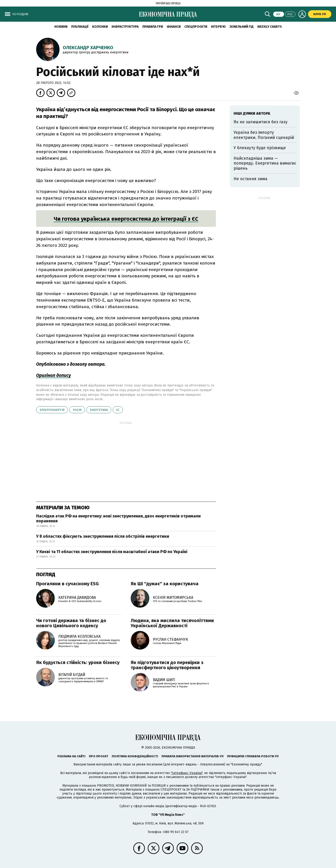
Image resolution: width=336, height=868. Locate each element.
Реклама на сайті (71, 756)
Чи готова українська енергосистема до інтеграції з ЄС (126, 219)
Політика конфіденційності (135, 756)
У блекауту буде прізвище (260, 148)
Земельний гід (241, 27)
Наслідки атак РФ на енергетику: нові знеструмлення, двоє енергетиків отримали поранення (118, 519)
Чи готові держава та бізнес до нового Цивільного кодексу (71, 623)
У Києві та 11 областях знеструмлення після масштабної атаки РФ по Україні (112, 552)
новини (61, 27)
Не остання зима (250, 179)
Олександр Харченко (88, 48)
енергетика (99, 410)
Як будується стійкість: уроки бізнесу (78, 662)
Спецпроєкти (196, 27)
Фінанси (174, 27)
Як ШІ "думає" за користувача (165, 584)
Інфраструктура (125, 27)
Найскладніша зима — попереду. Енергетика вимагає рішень (265, 163)
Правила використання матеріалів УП (192, 756)
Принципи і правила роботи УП (253, 756)
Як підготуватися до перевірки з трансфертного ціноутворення (167, 665)
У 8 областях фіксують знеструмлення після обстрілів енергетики (103, 536)
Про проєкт (99, 756)
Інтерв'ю (218, 27)
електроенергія (52, 410)
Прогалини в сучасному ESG (67, 584)
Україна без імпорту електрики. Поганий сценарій (264, 135)
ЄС (118, 410)
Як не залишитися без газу (261, 122)
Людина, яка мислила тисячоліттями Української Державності (172, 623)
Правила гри (153, 27)
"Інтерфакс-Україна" (187, 773)
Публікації (80, 27)
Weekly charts (270, 27)
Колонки (100, 27)
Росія (77, 410)
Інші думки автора (252, 113)
